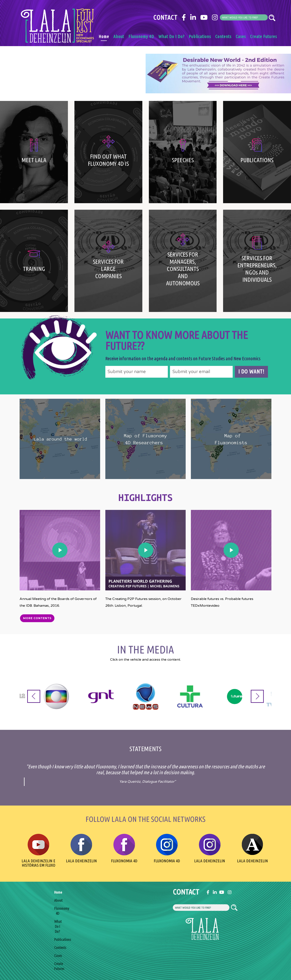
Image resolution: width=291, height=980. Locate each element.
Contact (165, 17)
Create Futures (263, 36)
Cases (241, 36)
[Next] (257, 696)
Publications (200, 36)
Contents (223, 36)
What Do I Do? (171, 36)
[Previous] (34, 696)
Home (104, 36)
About (119, 36)
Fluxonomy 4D (141, 36)
